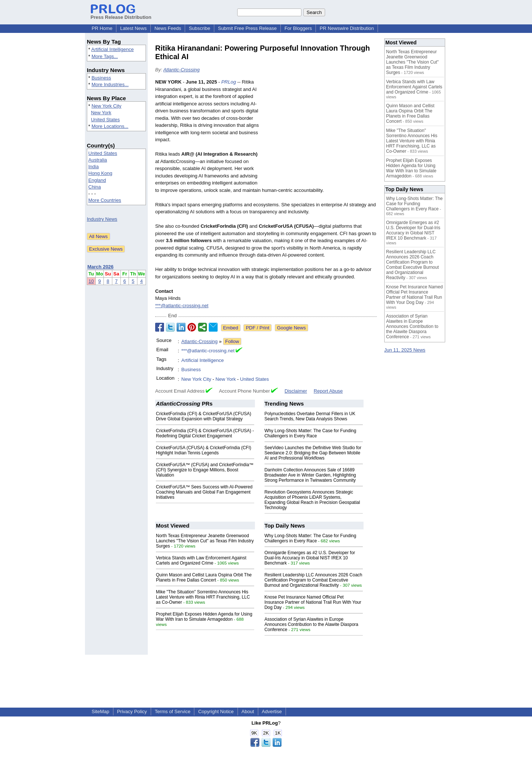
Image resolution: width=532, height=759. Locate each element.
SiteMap (100, 711)
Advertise (272, 711)
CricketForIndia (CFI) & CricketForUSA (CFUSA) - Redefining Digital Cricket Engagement (205, 433)
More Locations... (110, 126)
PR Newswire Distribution (347, 28)
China (95, 187)
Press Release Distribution (121, 14)
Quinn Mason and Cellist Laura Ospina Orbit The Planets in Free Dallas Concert (204, 577)
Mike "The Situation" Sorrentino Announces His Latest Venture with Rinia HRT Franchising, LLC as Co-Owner (203, 597)
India (93, 167)
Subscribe (199, 28)
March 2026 (101, 267)
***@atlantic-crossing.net (182, 306)
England (97, 180)
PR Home (102, 28)
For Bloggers (298, 28)
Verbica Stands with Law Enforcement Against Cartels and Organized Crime (201, 560)
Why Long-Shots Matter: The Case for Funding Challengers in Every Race (311, 433)
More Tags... (105, 56)
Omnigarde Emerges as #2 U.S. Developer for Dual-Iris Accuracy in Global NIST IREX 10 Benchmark (310, 558)
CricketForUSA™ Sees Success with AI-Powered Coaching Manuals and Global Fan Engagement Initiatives (204, 492)
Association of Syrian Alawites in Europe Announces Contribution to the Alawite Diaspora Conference (311, 624)
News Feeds (168, 28)
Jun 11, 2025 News (405, 350)
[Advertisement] (321, 133)
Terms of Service (173, 711)
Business (101, 78)
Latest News (133, 28)
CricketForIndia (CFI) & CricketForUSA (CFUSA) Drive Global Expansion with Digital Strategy (204, 416)
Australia (98, 160)
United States (105, 120)
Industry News (102, 219)
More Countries (105, 200)
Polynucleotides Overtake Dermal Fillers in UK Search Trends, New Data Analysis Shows (310, 416)
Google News (291, 328)
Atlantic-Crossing (181, 70)
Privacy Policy (132, 711)
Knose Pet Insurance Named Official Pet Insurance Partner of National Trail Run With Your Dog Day (313, 602)
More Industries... (110, 84)
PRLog (229, 82)
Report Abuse (328, 391)
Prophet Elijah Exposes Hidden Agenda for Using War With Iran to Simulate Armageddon (204, 617)
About (248, 711)
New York (101, 113)
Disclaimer (296, 391)
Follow (232, 341)
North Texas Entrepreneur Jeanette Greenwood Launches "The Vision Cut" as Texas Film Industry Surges (205, 541)
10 (91, 281)
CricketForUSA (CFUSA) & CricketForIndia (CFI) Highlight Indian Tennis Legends (204, 450)
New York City (107, 106)
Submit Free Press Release (247, 28)
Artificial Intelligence (112, 49)
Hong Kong (100, 173)
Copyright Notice (216, 711)
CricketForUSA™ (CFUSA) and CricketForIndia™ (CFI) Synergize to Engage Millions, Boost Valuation (205, 470)
